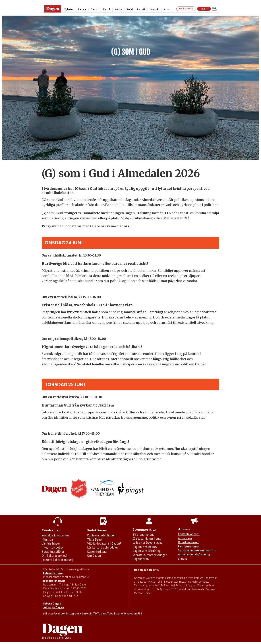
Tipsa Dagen (95, 539)
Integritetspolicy (53, 547)
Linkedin (87, 613)
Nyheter (69, 10)
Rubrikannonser (188, 542)
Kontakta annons (189, 534)
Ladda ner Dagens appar (148, 543)
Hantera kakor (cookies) (57, 560)
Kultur (118, 10)
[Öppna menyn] (214, 9)
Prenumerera (186, 9)
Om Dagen (94, 556)
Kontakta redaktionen (101, 535)
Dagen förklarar (97, 552)
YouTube (108, 613)
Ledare (82, 10)
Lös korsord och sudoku (102, 547)
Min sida (47, 539)
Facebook (59, 613)
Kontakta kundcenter (55, 535)
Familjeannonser (189, 546)
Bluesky (119, 613)
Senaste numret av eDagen (150, 555)
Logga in (204, 9)
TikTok (98, 613)
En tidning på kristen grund (56, 638)
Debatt (95, 10)
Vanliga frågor (51, 543)
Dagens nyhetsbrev (145, 547)
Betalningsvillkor (53, 552)
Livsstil (141, 10)
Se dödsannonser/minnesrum (197, 550)
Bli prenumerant (143, 535)
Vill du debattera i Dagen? (104, 543)
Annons (169, 9)
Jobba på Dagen (54, 607)
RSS (140, 613)
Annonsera (185, 538)
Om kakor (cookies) (54, 556)
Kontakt (155, 10)
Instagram (72, 613)
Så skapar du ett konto (147, 539)
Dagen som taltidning (147, 551)
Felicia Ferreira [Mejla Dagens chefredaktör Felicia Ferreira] (53, 573)
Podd (130, 10)
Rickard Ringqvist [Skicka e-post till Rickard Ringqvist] (54, 581)
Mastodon (130, 613)
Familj (107, 10)
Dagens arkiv (141, 559)
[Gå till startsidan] (53, 9)
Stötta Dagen (52, 604)
